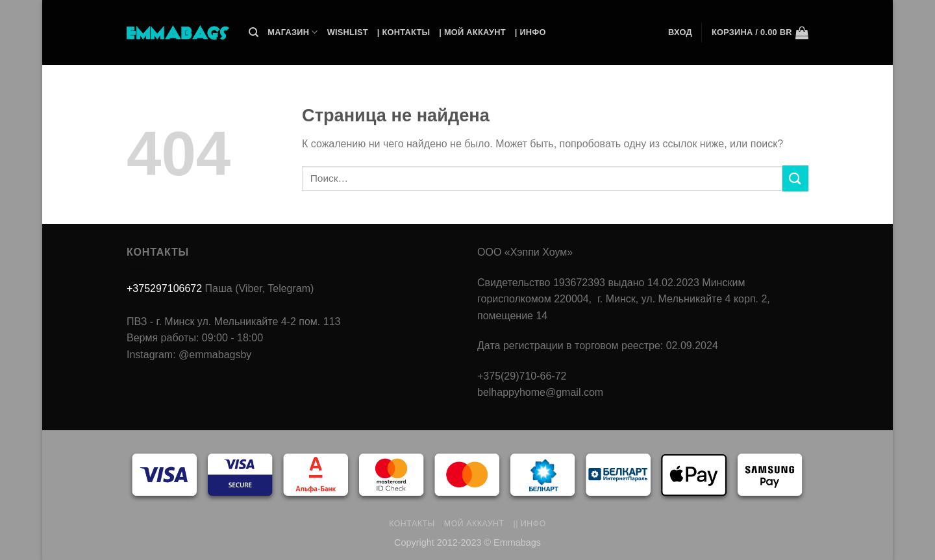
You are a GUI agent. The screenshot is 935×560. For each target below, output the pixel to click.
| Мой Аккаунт (472, 32)
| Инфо (530, 32)
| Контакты (404, 32)
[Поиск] (254, 32)
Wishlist (348, 32)
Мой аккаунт (474, 524)
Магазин (293, 32)
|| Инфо (530, 524)
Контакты (412, 524)
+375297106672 (164, 288)
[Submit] (795, 178)
